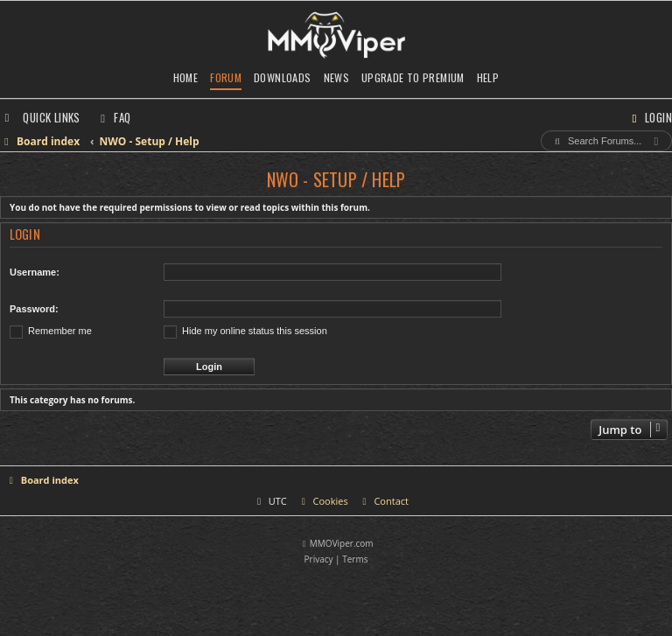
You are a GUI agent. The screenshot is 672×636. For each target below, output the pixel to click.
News (337, 77)
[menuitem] (114, 117)
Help (488, 77)
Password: (34, 309)
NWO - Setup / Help (336, 179)
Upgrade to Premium (413, 77)
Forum (226, 77)
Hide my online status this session (245, 331)
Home (186, 77)
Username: (35, 272)
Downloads (282, 77)
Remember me (51, 331)
